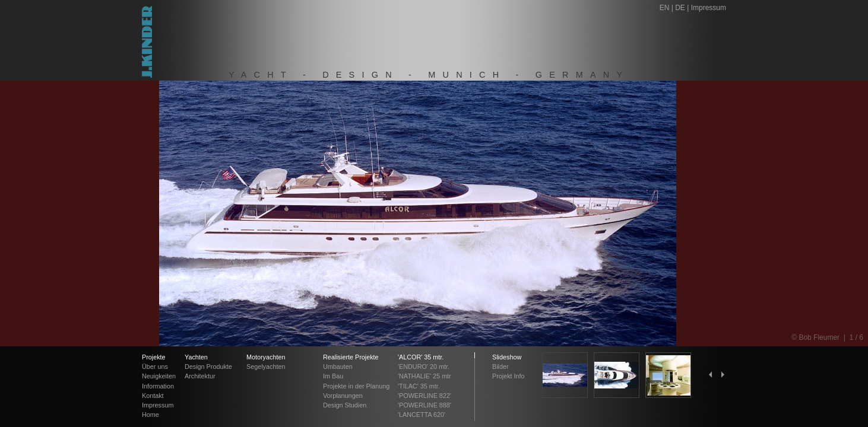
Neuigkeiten (159, 376)
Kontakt (153, 396)
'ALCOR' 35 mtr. (421, 357)
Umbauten (338, 367)
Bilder (500, 367)
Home (151, 415)
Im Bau (333, 376)
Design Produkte (208, 367)
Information (158, 386)
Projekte (154, 357)
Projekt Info (509, 376)
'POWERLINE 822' (425, 396)
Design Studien (345, 405)
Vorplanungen (343, 396)
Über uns (155, 367)
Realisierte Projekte (351, 357)
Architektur (200, 376)
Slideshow (507, 357)
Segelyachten (266, 367)
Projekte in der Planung (356, 386)
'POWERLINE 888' (425, 405)
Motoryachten (266, 357)
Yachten (196, 357)
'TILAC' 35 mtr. (419, 386)
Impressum (709, 8)
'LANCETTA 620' (422, 415)
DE (680, 8)
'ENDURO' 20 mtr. (424, 367)
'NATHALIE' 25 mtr (425, 376)
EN (665, 8)
